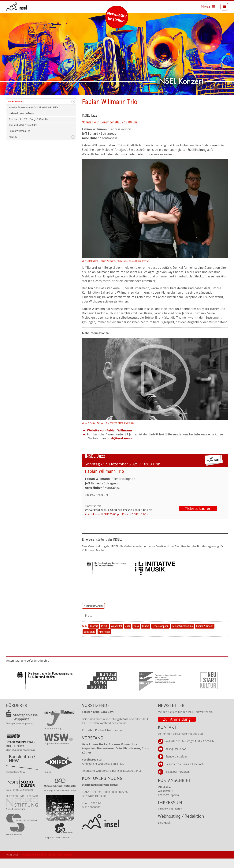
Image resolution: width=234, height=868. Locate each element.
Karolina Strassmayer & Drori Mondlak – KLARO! (34, 117)
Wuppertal (116, 636)
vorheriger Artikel (94, 615)
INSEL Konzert (15, 111)
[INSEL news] (19, 8)
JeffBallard (89, 641)
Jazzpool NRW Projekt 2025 (23, 135)
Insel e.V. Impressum (170, 818)
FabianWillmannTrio (182, 636)
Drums (146, 636)
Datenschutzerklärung (61, 864)
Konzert (94, 636)
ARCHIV (13, 146)
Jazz (128, 636)
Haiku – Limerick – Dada (21, 123)
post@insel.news (176, 758)
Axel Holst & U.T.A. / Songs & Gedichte (29, 129)
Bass (136, 636)
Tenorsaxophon (160, 636)
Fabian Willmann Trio (20, 141)
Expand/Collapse (73, 111)
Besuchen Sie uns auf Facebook (185, 774)
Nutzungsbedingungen (34, 864)
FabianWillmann (205, 636)
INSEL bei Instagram (178, 781)
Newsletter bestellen (117, 17)
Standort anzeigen (176, 766)
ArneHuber (104, 641)
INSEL (104, 636)
